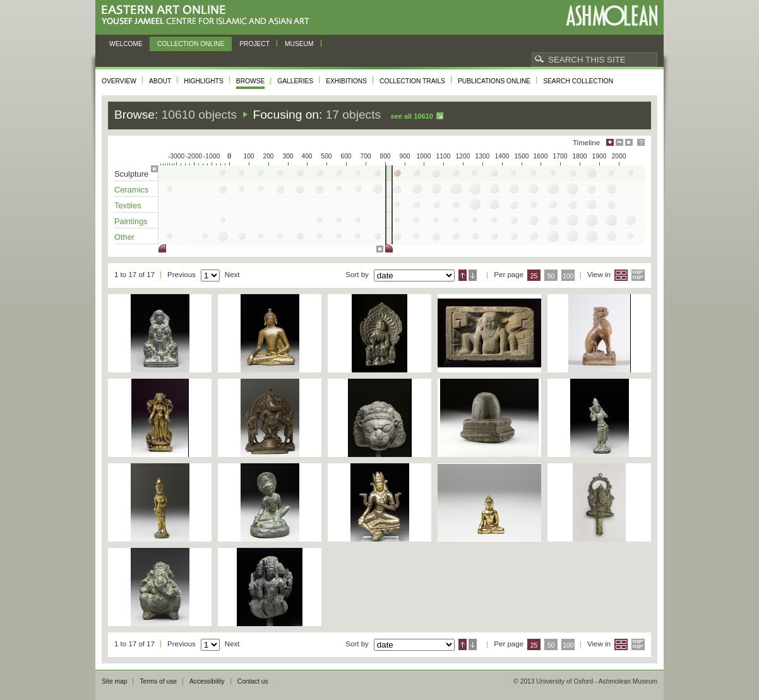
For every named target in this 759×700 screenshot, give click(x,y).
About (160, 81)
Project (254, 44)
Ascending (463, 275)
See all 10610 (411, 116)
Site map (114, 681)
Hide (629, 142)
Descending (473, 275)
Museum (299, 44)
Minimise (619, 142)
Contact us (253, 681)
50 (551, 276)
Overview (119, 81)
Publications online (494, 81)
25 (534, 276)
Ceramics (131, 190)
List (638, 275)
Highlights (204, 81)
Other (124, 237)
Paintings (131, 221)
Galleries (295, 81)
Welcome (126, 44)
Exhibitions (346, 81)
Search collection (578, 81)
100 (568, 276)
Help (641, 142)
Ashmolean (612, 15)
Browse (251, 81)
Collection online (191, 44)
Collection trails (412, 81)
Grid (621, 275)
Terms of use (158, 681)
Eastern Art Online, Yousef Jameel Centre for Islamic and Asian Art (209, 15)
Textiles (128, 205)
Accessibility (207, 681)
